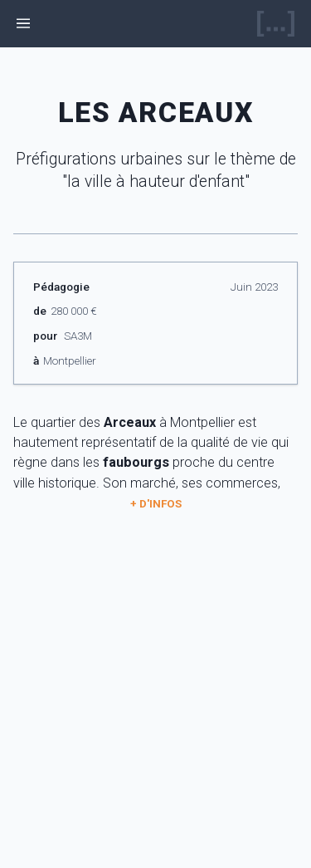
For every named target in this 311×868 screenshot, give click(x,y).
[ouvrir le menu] (24, 24)
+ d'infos (156, 503)
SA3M (78, 336)
